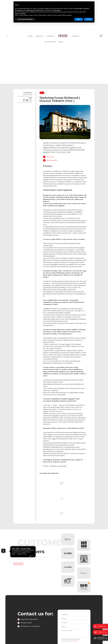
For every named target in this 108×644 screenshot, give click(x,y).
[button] (39, 36)
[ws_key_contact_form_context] (74, 633)
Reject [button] (79, 19)
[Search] (101, 36)
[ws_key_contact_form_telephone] (74, 623)
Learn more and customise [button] (25, 19)
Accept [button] (88, 19)
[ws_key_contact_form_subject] (74, 627)
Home (30, 36)
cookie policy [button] (57, 10)
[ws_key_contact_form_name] (74, 615)
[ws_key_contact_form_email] (74, 619)
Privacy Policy (75, 641)
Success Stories (50, 42)
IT (7, 36)
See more (25, 564)
